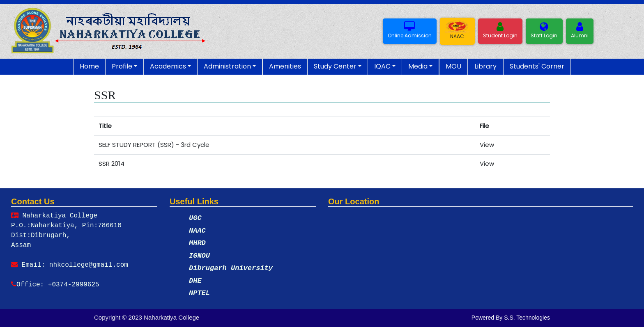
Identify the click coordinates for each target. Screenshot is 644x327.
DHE (195, 281)
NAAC (197, 231)
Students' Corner (537, 66)
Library (485, 66)
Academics (168, 66)
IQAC (382, 66)
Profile (122, 66)
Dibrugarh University (231, 268)
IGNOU (199, 256)
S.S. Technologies (527, 318)
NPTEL (199, 293)
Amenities (285, 66)
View (487, 145)
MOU (453, 66)
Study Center (335, 66)
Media (418, 66)
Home (89, 66)
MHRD (197, 243)
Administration (227, 66)
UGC (195, 218)
